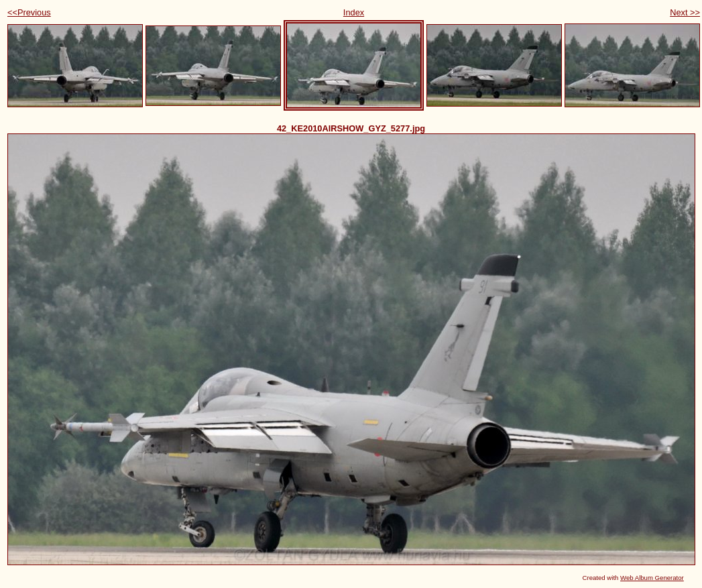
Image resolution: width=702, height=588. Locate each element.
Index (354, 12)
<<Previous (29, 12)
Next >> (685, 12)
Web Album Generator (652, 578)
